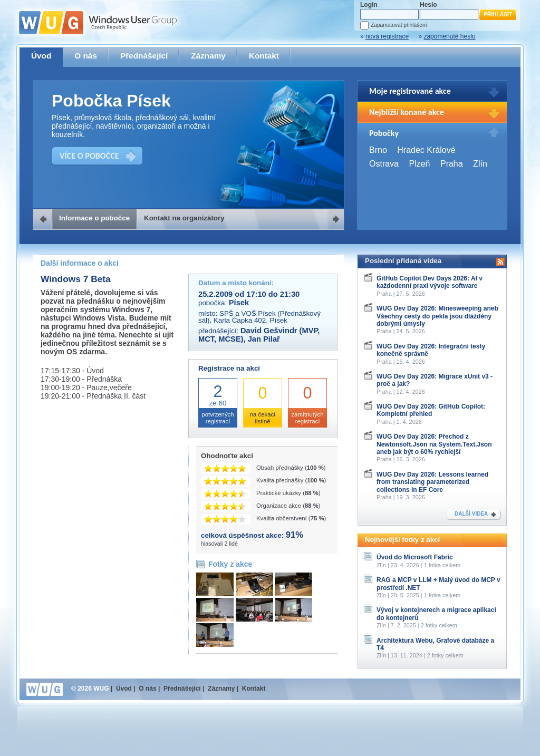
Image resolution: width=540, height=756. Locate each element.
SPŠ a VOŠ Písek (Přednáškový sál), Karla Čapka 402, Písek (259, 317)
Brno (378, 150)
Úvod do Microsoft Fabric (415, 557)
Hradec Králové (426, 150)
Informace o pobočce (94, 218)
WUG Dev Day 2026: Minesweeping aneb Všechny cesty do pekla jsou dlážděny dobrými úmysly (437, 316)
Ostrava (384, 164)
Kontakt (264, 56)
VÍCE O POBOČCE (89, 156)
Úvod (41, 56)
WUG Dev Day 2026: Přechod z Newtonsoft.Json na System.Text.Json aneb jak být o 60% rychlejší (434, 444)
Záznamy (208, 56)
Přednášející (144, 56)
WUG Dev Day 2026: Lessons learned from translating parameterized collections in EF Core (432, 482)
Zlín (480, 164)
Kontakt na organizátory (184, 218)
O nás (86, 56)
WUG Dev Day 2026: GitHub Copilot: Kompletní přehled (431, 410)
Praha (452, 164)
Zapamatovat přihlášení (399, 25)
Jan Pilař (264, 339)
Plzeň (419, 164)
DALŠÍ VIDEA (471, 514)
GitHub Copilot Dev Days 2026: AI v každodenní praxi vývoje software (430, 282)
